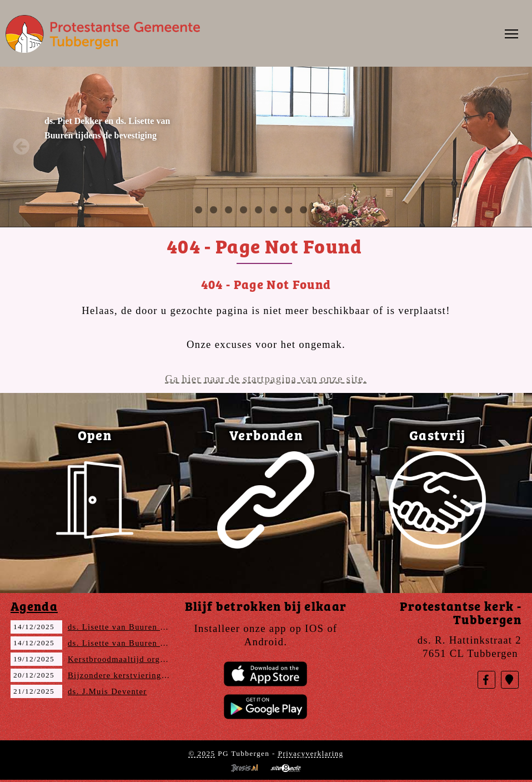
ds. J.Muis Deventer (107, 691)
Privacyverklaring (310, 753)
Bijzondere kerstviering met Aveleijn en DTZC (160, 675)
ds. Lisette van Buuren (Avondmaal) (139, 627)
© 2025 (202, 753)
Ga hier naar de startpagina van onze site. (266, 379)
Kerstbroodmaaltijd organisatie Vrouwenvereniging (169, 659)
